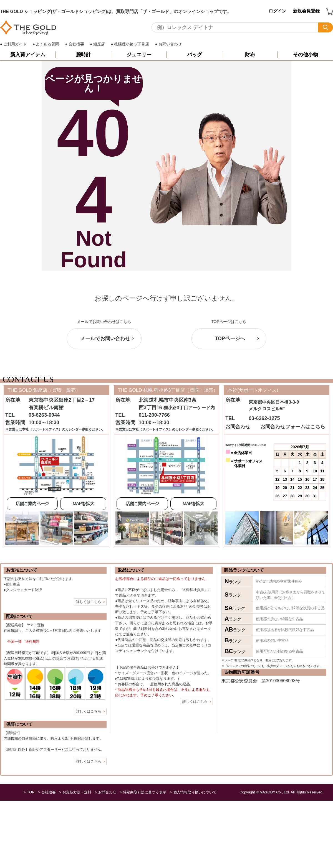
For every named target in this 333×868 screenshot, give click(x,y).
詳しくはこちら (89, 602)
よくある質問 (47, 44)
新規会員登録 (306, 11)
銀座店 (99, 44)
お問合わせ (107, 792)
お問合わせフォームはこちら (293, 427)
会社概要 (76, 44)
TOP (31, 792)
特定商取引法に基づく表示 (145, 792)
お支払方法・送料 (77, 792)
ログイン (277, 11)
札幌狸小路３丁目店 (132, 44)
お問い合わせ (170, 44)
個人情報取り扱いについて (195, 792)
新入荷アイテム (28, 55)
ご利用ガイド (15, 44)
